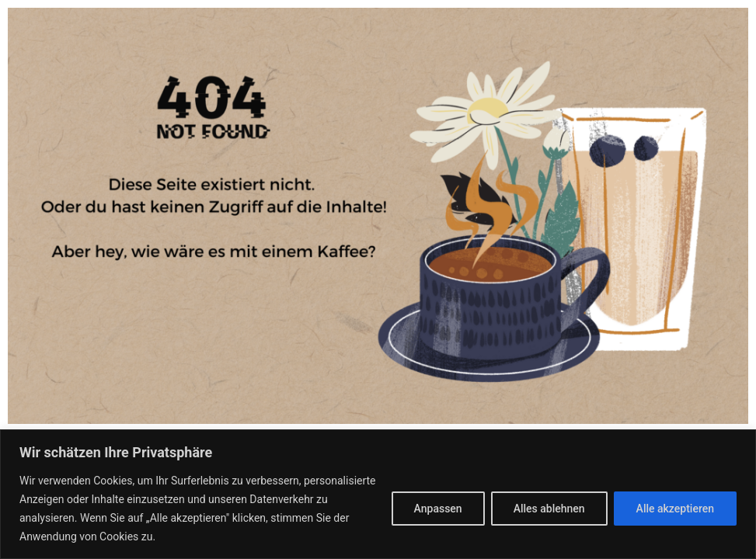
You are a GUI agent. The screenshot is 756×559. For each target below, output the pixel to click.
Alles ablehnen (549, 509)
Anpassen (438, 509)
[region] (378, 494)
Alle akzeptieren (675, 509)
